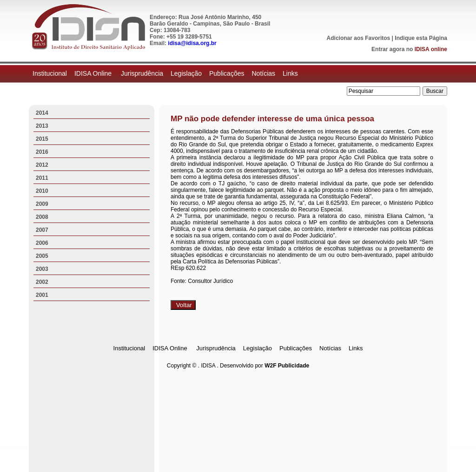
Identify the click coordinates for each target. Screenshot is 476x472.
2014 (42, 113)
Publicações (227, 73)
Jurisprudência (142, 73)
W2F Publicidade (287, 366)
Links (290, 73)
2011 (42, 178)
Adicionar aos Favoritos (359, 38)
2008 (42, 217)
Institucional (50, 73)
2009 (42, 204)
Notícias (263, 73)
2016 (42, 152)
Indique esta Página (421, 38)
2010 (42, 191)
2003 (42, 269)
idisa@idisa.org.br (192, 43)
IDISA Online (94, 73)
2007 (42, 230)
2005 (42, 256)
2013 (42, 126)
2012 (42, 165)
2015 (42, 139)
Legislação (186, 73)
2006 (42, 243)
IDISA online (431, 49)
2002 (42, 282)
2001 (42, 295)
